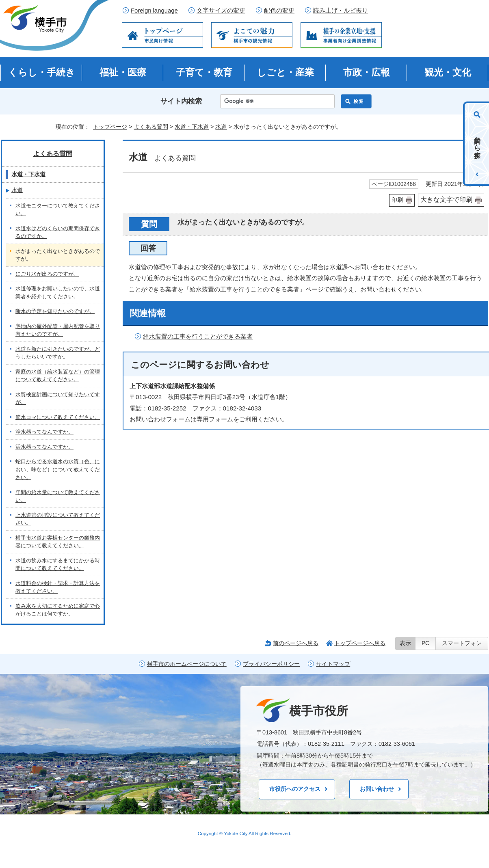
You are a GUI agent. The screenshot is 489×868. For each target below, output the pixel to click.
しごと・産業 (285, 72)
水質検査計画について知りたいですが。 (58, 398)
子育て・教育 (204, 72)
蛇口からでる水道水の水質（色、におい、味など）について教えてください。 (58, 469)
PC (425, 643)
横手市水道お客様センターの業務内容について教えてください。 (58, 542)
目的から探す (477, 144)
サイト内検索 (181, 101)
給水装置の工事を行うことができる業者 (198, 336)
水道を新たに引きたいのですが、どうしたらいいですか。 (58, 353)
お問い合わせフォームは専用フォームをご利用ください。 (209, 419)
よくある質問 (151, 127)
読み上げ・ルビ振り (341, 11)
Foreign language (154, 11)
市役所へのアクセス (295, 789)
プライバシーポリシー (271, 664)
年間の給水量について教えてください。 (58, 496)
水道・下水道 (192, 127)
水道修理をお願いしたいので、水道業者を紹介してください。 (58, 293)
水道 (221, 127)
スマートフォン (462, 643)
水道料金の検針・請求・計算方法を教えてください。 (58, 587)
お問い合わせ (377, 789)
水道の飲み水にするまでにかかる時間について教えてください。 (58, 565)
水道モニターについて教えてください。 (58, 210)
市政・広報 (367, 72)
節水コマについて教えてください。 (58, 417)
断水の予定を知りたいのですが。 (55, 311)
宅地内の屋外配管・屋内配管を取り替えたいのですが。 (58, 330)
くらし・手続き (42, 72)
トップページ (110, 127)
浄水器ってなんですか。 (44, 432)
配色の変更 (279, 11)
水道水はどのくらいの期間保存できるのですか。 (58, 232)
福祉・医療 (123, 72)
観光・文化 (448, 72)
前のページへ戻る (296, 643)
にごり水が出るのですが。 (47, 274)
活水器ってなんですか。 (44, 447)
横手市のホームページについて (187, 664)
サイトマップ (333, 664)
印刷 (397, 200)
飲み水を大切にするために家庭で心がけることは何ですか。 (58, 610)
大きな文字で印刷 (446, 200)
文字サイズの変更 (221, 11)
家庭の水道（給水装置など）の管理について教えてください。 (58, 376)
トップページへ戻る (360, 643)
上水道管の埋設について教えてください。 (58, 519)
